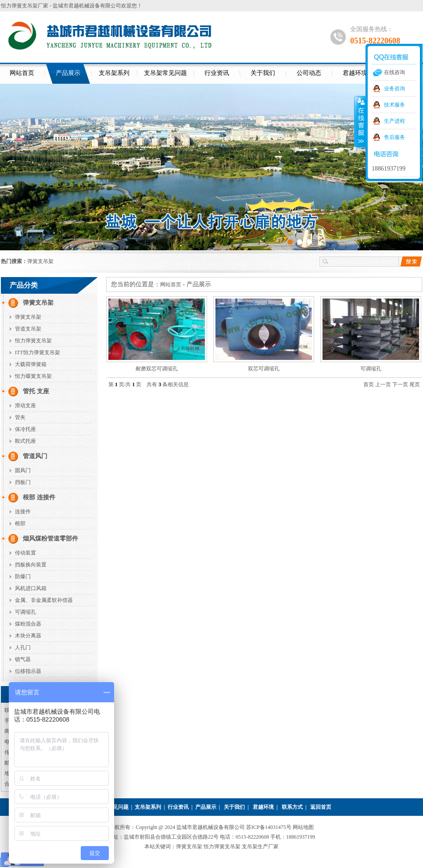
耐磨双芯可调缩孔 (157, 369)
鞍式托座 (25, 441)
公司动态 (309, 73)
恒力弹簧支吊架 (33, 341)
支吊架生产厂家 (260, 847)
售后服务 (394, 137)
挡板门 (23, 482)
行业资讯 (217, 73)
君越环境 (263, 807)
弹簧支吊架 (40, 261)
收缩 (360, 121)
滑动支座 (25, 406)
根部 (20, 523)
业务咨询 (394, 89)
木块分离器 (28, 636)
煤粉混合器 (28, 624)
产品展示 (68, 73)
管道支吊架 (28, 329)
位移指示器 (28, 671)
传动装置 (25, 553)
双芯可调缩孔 (264, 369)
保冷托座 (25, 429)
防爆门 (23, 576)
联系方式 (292, 807)
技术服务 (394, 105)
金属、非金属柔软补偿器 (44, 600)
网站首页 (22, 73)
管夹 (20, 417)
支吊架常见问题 (165, 73)
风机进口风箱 (31, 588)
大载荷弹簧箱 (31, 364)
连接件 (23, 512)
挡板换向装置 (31, 565)
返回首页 (321, 807)
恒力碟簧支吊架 (33, 376)
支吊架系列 (114, 73)
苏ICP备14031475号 (269, 827)
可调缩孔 (25, 612)
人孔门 (23, 647)
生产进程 (394, 121)
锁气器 (23, 659)
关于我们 (263, 73)
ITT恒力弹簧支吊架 (38, 352)
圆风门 (23, 470)
